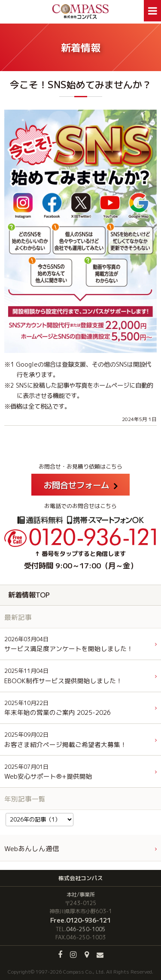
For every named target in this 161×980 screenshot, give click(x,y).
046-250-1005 (86, 929)
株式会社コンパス (81, 878)
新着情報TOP (29, 595)
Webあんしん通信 (32, 849)
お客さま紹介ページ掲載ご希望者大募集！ (65, 740)
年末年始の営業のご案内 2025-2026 (58, 708)
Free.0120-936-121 (80, 920)
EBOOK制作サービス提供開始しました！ (63, 676)
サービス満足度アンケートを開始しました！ (69, 644)
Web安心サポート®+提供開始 (48, 772)
